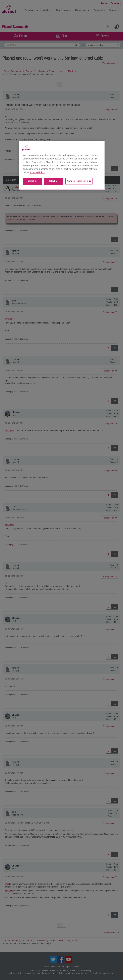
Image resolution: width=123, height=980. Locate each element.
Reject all (53, 181)
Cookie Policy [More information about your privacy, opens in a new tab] (38, 172)
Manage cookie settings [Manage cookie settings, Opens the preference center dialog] (79, 181)
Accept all (33, 181)
